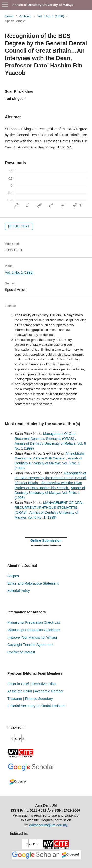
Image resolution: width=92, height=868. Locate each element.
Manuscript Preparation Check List (34, 622)
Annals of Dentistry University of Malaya (43, 5)
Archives (26, 16)
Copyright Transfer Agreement (30, 645)
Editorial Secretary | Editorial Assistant (36, 706)
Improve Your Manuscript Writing (32, 637)
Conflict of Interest (21, 652)
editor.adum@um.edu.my (48, 825)
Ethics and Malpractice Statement (33, 583)
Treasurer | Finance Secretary (30, 699)
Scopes (13, 576)
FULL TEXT (21, 226)
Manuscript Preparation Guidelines (34, 630)
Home (9, 16)
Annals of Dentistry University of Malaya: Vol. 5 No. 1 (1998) (48, 463)
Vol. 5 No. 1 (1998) (51, 16)
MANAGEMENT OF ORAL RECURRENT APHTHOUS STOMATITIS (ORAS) (49, 508)
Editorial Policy (19, 591)
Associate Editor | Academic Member (35, 691)
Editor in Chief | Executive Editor (32, 684)
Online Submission (46, 540)
